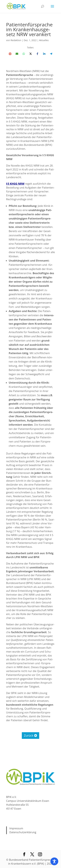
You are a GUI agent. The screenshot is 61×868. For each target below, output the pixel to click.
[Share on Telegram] (51, 54)
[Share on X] (31, 54)
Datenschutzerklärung (23, 832)
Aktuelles (44, 40)
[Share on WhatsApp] (24, 54)
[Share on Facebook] (37, 54)
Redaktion (16, 40)
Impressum (16, 828)
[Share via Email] (17, 54)
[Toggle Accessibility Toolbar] (54, 861)
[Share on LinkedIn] (44, 54)
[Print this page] (10, 54)
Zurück (29, 735)
